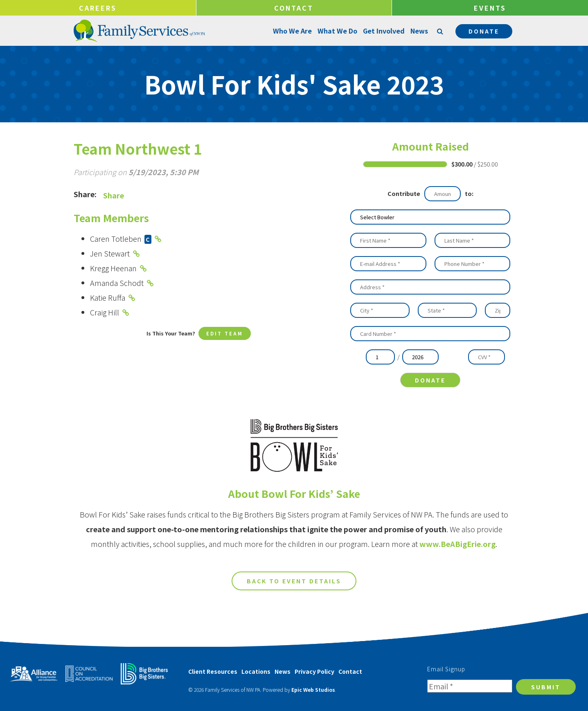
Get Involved (383, 31)
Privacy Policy (314, 671)
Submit (546, 687)
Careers (98, 8)
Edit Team (225, 334)
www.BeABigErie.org (457, 550)
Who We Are (292, 31)
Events (490, 8)
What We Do (337, 31)
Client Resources (213, 671)
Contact (294, 8)
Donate (484, 31)
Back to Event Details (294, 587)
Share (114, 195)
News (418, 31)
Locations (256, 671)
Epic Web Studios (313, 690)
